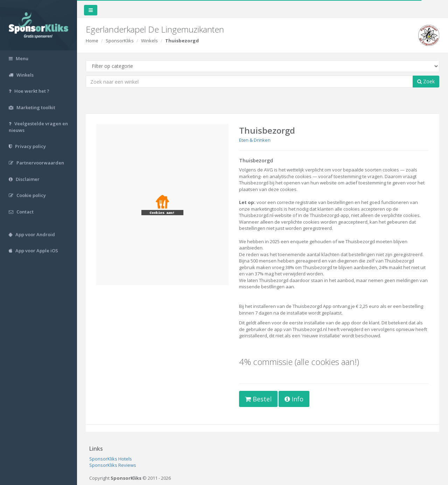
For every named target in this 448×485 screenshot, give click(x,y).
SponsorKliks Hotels (111, 459)
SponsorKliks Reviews (113, 465)
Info (294, 399)
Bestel (258, 399)
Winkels (149, 41)
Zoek (426, 81)
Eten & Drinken (255, 140)
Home (92, 41)
